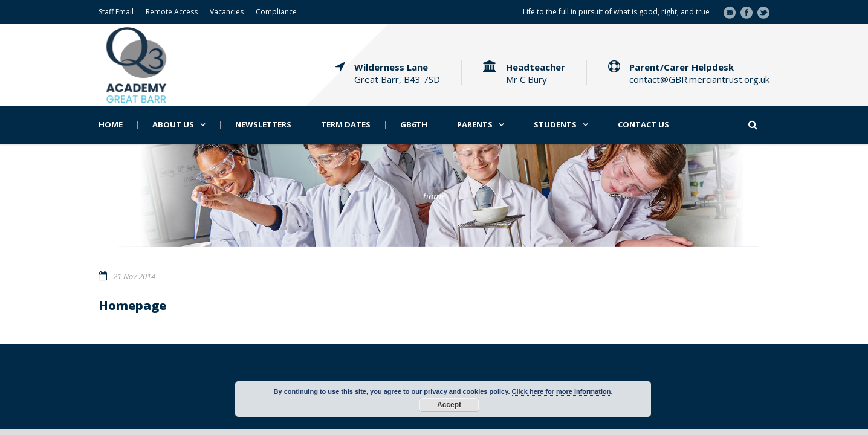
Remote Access (172, 12)
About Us (173, 125)
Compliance (276, 12)
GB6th (414, 125)
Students (555, 125)
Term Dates (346, 125)
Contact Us (643, 125)
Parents (475, 125)
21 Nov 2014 (134, 276)
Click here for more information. (562, 391)
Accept (449, 405)
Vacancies (227, 12)
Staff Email (116, 12)
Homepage (132, 305)
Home (111, 125)
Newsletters (263, 125)
